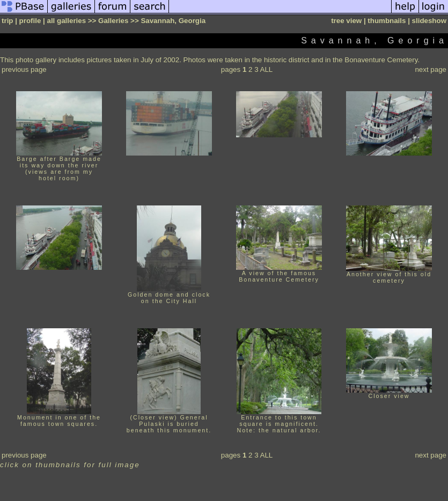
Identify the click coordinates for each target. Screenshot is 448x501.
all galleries (66, 21)
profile (30, 21)
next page (431, 69)
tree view (346, 21)
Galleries (113, 21)
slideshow (429, 21)
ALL (267, 69)
